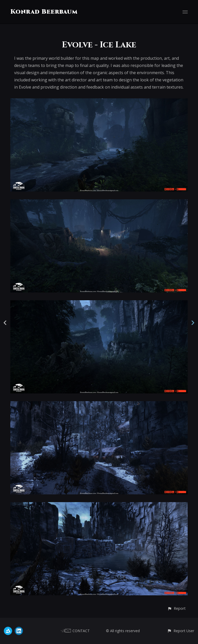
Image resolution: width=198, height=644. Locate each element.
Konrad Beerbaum (44, 12)
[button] (176, 608)
